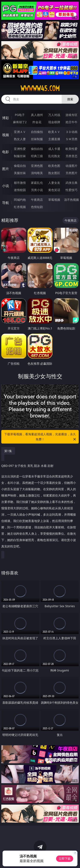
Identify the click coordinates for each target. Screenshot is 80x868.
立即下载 (65, 859)
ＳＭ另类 (71, 139)
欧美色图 (54, 166)
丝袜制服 (37, 139)
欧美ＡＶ (54, 132)
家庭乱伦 (37, 183)
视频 (6, 135)
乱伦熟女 (54, 156)
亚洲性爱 (20, 149)
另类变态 (71, 156)
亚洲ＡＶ (20, 132)
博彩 (6, 118)
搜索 (70, 99)
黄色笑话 (54, 190)
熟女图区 (54, 173)
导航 (6, 203)
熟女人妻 (20, 139)
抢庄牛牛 (71, 122)
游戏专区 (71, 115)
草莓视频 (54, 200)
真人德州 (37, 115)
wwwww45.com (40, 88)
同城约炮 (20, 200)
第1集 (8, 451)
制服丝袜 (20, 156)
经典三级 (37, 156)
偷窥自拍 (20, 166)
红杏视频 (20, 207)
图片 (6, 169)
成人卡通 (54, 149)
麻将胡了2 (20, 122)
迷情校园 (20, 190)
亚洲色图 (37, 166)
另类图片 (71, 173)
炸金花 (37, 122)
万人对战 (54, 115)
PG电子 (20, 115)
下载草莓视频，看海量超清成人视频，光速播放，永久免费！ (41, 437)
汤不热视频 (71, 200)
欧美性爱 (71, 149)
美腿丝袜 (20, 173)
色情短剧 (37, 207)
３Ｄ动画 (71, 132)
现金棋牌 (54, 122)
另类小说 (37, 190)
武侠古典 (71, 183)
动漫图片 (71, 166)
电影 (6, 152)
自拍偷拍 (37, 132)
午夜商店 (37, 200)
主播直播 (54, 139)
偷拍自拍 (37, 149)
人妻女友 (54, 183)
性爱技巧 (71, 190)
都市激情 (20, 183)
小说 (6, 186)
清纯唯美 (37, 173)
